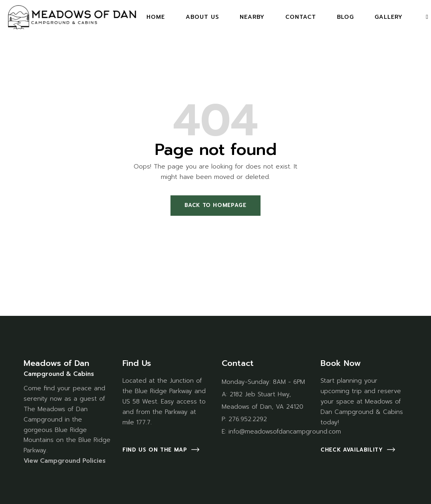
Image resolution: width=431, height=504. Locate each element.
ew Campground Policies (67, 461)
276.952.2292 (248, 419)
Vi (26, 461)
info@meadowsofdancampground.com (285, 432)
